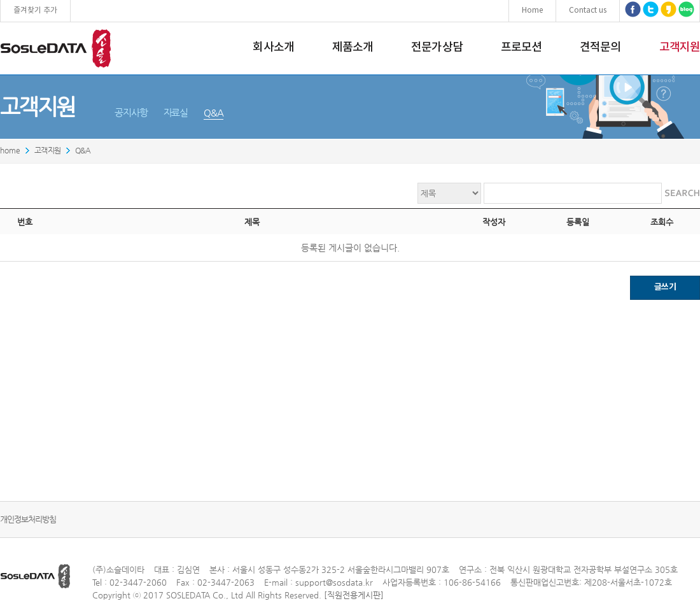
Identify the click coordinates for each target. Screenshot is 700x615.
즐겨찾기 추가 (35, 11)
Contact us (588, 11)
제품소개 (353, 47)
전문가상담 (437, 47)
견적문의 (600, 47)
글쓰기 (665, 287)
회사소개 (273, 47)
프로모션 (521, 47)
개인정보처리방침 (28, 519)
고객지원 (680, 47)
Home (532, 11)
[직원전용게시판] (354, 595)
